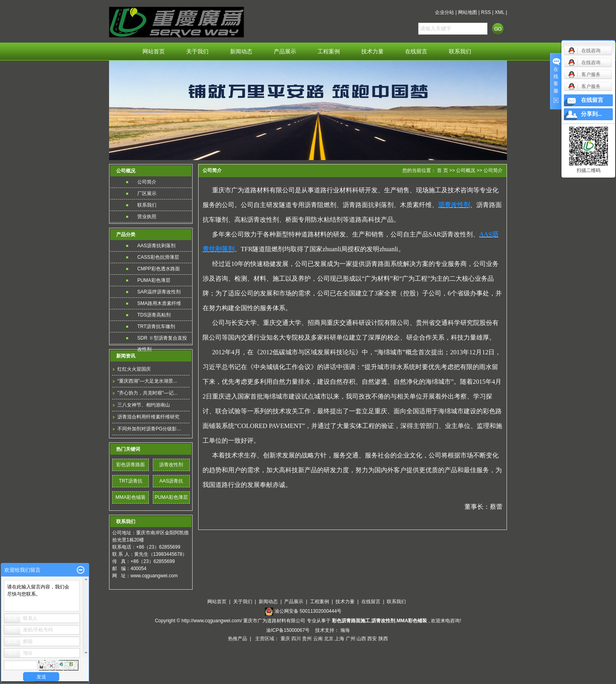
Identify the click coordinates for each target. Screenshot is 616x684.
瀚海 (345, 630)
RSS (486, 12)
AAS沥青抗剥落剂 (156, 246)
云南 (318, 639)
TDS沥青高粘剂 (154, 315)
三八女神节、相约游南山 (144, 405)
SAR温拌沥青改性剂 (159, 292)
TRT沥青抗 (131, 481)
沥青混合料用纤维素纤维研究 (148, 417)
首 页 (442, 170)
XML (499, 12)
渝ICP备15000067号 (289, 630)
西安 (372, 639)
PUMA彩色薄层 (154, 280)
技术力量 (372, 52)
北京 (329, 639)
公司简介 (147, 182)
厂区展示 (147, 193)
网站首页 (154, 52)
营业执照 (147, 217)
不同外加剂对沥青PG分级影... (149, 429)
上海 (339, 639)
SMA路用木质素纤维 (159, 303)
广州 (351, 639)
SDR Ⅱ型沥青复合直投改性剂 (162, 339)
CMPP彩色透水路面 (159, 269)
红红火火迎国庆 (134, 369)
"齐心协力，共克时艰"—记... (147, 393)
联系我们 (460, 52)
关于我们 (197, 52)
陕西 (383, 639)
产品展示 (285, 52)
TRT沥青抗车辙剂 (156, 326)
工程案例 (329, 52)
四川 (296, 639)
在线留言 (416, 52)
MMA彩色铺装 (131, 497)
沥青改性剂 (171, 465)
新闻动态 (241, 52)
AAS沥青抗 (171, 481)
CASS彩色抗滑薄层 (158, 257)
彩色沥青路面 (131, 465)
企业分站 (444, 12)
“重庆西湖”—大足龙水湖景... (147, 381)
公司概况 (466, 170)
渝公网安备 (308, 611)
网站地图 (468, 12)
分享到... (592, 114)
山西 (361, 639)
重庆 (285, 639)
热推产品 (238, 639)
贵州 (307, 639)
